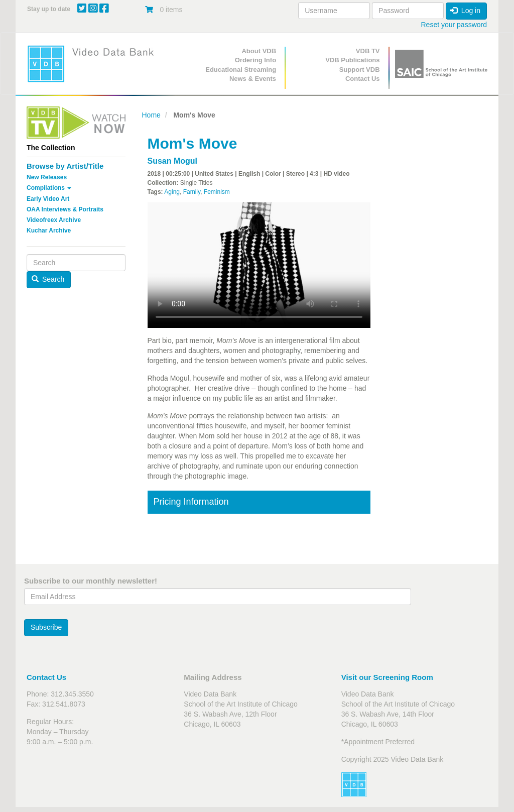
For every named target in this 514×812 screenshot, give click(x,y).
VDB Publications (352, 60)
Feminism (217, 192)
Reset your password (454, 25)
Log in (465, 11)
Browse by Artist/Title (65, 166)
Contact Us (363, 79)
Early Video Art (48, 199)
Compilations (49, 188)
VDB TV (368, 51)
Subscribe (46, 627)
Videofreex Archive (54, 220)
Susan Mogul (173, 161)
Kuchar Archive (49, 230)
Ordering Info (255, 60)
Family (192, 192)
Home (151, 115)
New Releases (47, 177)
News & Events (253, 79)
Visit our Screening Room (387, 677)
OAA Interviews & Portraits (65, 209)
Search (48, 279)
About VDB (259, 51)
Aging (172, 192)
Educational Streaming (241, 70)
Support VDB (360, 70)
